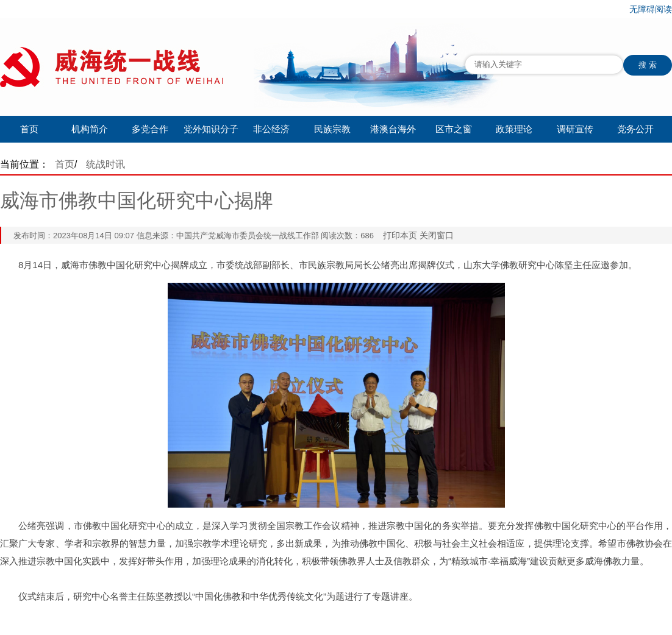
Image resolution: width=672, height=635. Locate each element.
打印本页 (400, 235)
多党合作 (150, 129)
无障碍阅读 (651, 9)
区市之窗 (454, 129)
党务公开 (635, 129)
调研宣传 (575, 129)
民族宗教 (332, 129)
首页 (29, 129)
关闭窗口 (437, 235)
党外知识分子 (211, 129)
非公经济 (271, 129)
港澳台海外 (393, 129)
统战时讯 (105, 164)
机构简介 (90, 129)
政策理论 (514, 129)
